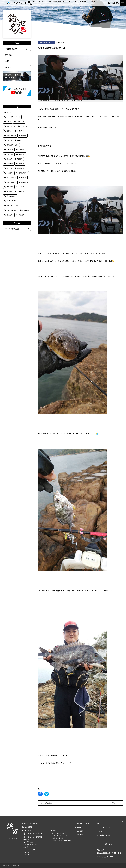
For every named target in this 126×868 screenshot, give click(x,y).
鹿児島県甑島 (11, 178)
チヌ (9, 112)
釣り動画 (17, 55)
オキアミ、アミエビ (59, 833)
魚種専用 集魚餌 (58, 838)
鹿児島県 (10, 215)
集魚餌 (53, 830)
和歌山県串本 (11, 196)
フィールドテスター (14, 117)
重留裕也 (21, 168)
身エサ (26, 847)
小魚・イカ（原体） (30, 850)
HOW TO (17, 67)
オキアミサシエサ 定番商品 (33, 837)
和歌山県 (10, 164)
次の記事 (112, 803)
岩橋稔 (9, 131)
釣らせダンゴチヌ (13, 205)
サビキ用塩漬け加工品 (60, 836)
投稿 (17, 61)
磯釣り (21, 164)
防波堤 (20, 140)
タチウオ (10, 187)
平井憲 (9, 192)
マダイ (9, 168)
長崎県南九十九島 (13, 145)
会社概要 (80, 835)
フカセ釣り (11, 126)
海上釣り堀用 (28, 842)
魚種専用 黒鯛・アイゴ (31, 845)
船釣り (20, 159)
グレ (9, 122)
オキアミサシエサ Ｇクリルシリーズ (34, 834)
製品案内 (42, 2)
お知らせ (93, 2)
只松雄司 (10, 150)
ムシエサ (27, 855)
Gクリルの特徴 (27, 827)
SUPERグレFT (11, 201)
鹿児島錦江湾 (23, 173)
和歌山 (24, 178)
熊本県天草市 (11, 182)
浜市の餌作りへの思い (56, 2)
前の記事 (49, 803)
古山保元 (24, 182)
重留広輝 (22, 215)
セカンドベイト (29, 852)
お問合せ (31, 4)
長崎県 (24, 136)
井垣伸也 (22, 154)
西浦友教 (10, 154)
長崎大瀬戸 (21, 192)
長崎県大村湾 (11, 136)
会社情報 (83, 2)
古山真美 (10, 173)
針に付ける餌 (27, 830)
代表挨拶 (80, 831)
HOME (33, 2)
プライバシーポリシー (104, 835)
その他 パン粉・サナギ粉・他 (62, 841)
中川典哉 (22, 150)
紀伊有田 (26, 210)
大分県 (21, 187)
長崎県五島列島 (12, 210)
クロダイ (24, 126)
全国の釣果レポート (17, 49)
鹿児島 (9, 159)
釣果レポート (72, 2)
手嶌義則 (20, 122)
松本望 (9, 140)
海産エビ (27, 840)
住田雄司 (21, 131)
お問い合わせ (109, 844)
